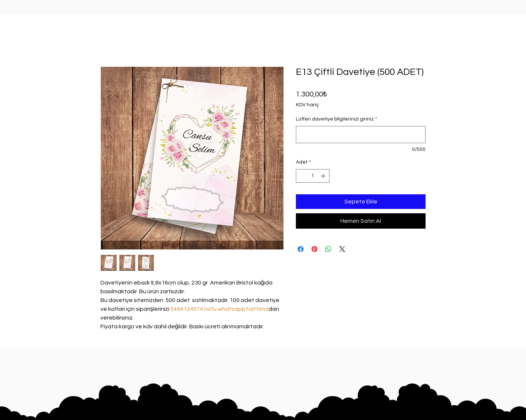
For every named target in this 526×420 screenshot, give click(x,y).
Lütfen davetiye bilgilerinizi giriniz (336, 119)
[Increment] (324, 176)
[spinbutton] (313, 176)
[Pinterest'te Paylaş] (315, 249)
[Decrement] (302, 176)
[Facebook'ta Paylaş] (301, 249)
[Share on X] (342, 249)
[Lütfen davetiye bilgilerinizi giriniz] (361, 135)
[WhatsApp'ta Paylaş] (328, 249)
